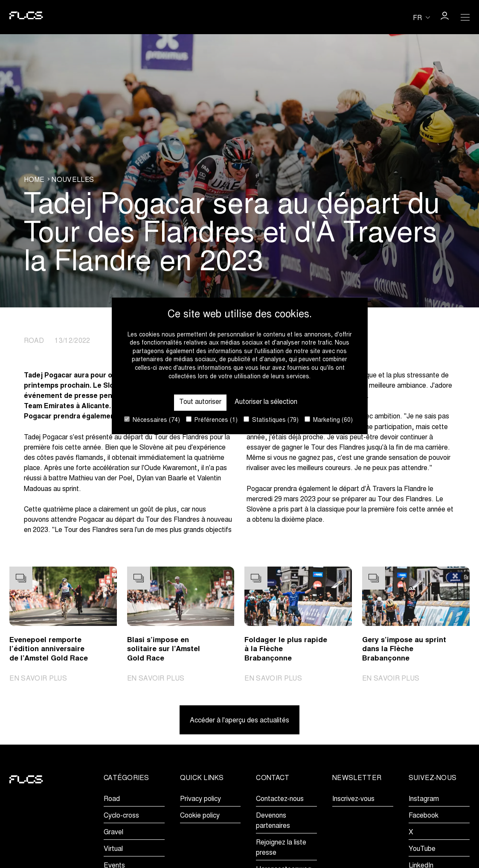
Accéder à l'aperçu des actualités (239, 721)
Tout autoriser (200, 402)
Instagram (424, 799)
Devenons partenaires (273, 821)
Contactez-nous (280, 799)
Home (34, 180)
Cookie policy (200, 816)
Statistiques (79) (271, 420)
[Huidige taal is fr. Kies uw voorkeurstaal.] (421, 18)
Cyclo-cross (121, 816)
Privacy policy (200, 799)
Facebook (424, 816)
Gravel (113, 833)
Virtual (113, 849)
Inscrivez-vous (353, 799)
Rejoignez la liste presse (281, 848)
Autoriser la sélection (266, 402)
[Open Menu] (465, 17)
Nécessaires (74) (152, 420)
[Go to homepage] (26, 17)
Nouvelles (73, 180)
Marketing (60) (329, 420)
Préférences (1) (212, 420)
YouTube (422, 849)
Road (112, 799)
